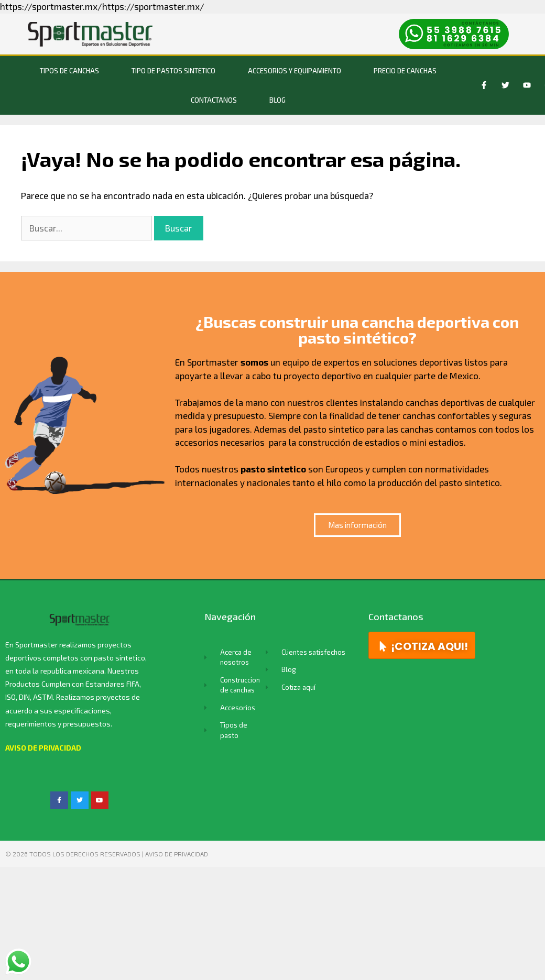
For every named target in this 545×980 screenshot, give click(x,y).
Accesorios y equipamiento (295, 71)
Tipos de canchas (69, 71)
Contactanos (214, 100)
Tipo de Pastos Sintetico (173, 71)
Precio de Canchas (405, 71)
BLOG (277, 100)
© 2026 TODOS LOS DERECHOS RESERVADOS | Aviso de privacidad (107, 854)
